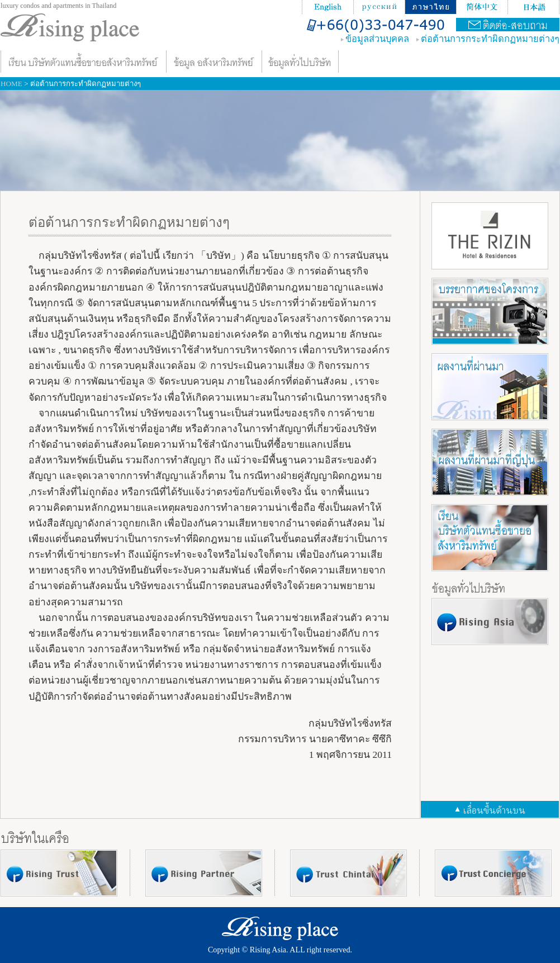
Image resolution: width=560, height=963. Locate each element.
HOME (11, 84)
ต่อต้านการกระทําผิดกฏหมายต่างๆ (490, 39)
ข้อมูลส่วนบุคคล (377, 39)
